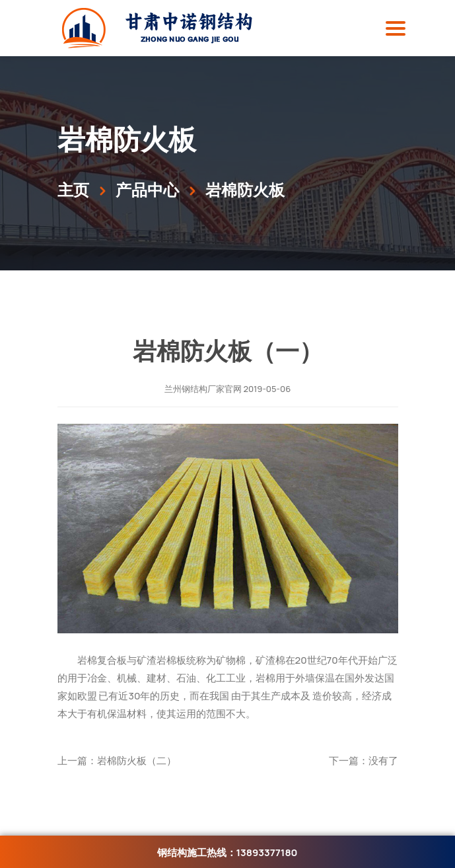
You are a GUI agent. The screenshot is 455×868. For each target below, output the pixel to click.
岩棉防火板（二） (137, 761)
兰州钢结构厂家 (194, 389)
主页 (73, 189)
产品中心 (147, 189)
